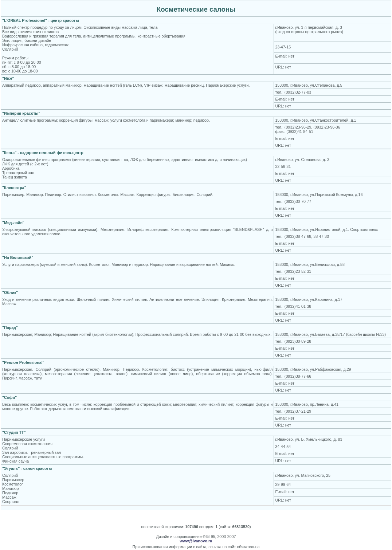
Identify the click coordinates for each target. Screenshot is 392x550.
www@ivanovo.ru (196, 541)
